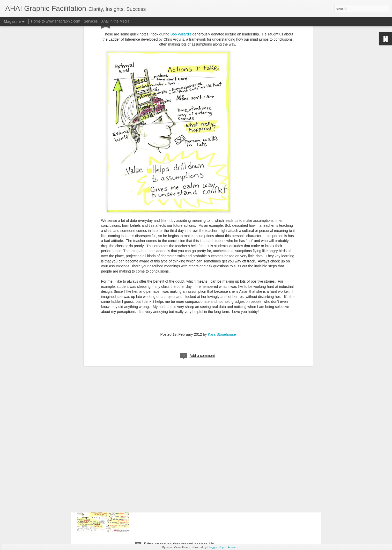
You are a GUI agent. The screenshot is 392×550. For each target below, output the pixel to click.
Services (91, 21)
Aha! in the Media (115, 21)
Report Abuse (227, 547)
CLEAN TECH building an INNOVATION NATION (189, 427)
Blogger (212, 547)
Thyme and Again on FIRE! (169, 368)
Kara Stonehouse (222, 231)
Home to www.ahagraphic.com (56, 21)
